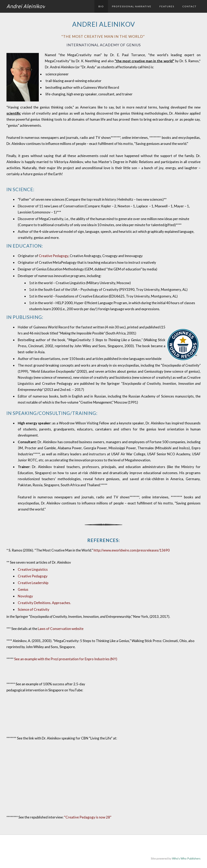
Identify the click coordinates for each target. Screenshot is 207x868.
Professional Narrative (132, 6)
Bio (101, 6)
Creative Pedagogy (54, 256)
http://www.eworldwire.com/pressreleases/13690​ (132, 550)
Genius (23, 589)
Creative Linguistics (33, 569)
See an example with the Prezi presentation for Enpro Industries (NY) (66, 659)
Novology (25, 596)
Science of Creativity (34, 609)
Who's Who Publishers (186, 858)
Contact (189, 6)
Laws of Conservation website (61, 629)
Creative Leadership (33, 583)
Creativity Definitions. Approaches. (44, 603)
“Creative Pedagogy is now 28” (88, 817)
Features (167, 6)
